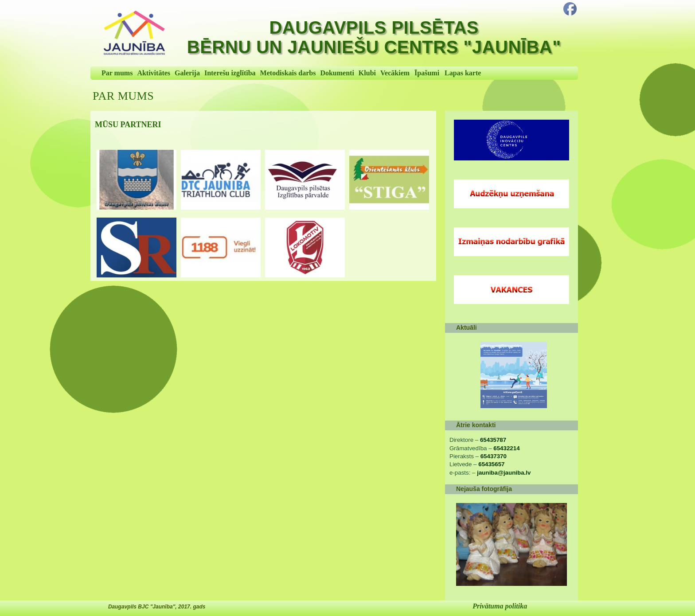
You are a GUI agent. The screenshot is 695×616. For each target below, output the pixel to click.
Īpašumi (427, 73)
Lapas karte (463, 73)
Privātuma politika (500, 606)
